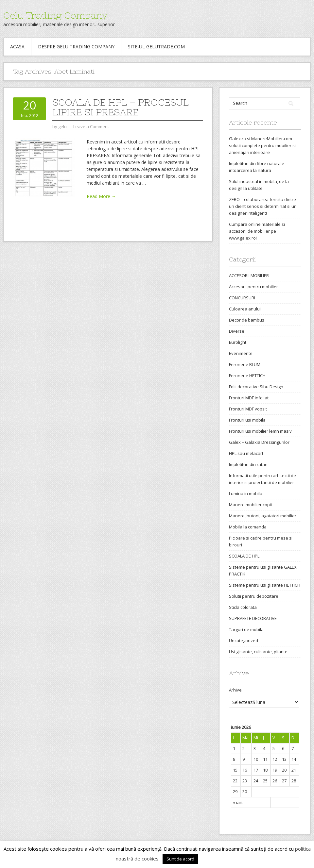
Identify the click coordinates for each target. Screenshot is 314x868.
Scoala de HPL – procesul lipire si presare (121, 107)
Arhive (235, 690)
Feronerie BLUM (245, 364)
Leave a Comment (91, 126)
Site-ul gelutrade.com (156, 47)
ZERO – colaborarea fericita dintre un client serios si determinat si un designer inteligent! (263, 206)
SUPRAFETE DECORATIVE (253, 618)
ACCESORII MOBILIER (249, 275)
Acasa (17, 47)
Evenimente (241, 353)
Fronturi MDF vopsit (248, 409)
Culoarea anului (245, 309)
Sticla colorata (243, 607)
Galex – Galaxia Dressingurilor (259, 442)
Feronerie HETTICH (247, 376)
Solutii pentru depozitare (254, 596)
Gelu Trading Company (55, 15)
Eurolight (238, 342)
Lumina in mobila (246, 493)
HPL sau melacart (246, 453)
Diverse (237, 331)
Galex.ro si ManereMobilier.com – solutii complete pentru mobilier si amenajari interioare (262, 145)
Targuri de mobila (246, 629)
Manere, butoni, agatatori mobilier (263, 516)
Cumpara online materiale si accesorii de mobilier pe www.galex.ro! (257, 231)
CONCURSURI (242, 298)
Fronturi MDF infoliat (249, 398)
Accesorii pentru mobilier (253, 287)
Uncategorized (244, 641)
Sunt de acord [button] (180, 859)
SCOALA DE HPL (244, 556)
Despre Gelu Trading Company (76, 47)
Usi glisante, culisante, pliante (258, 652)
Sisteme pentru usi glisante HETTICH (265, 585)
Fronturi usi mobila (247, 420)
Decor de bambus (247, 320)
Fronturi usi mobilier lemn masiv (260, 431)
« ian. (238, 802)
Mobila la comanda (248, 527)
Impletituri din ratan (248, 464)
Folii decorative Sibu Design (256, 387)
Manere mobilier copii (250, 505)
